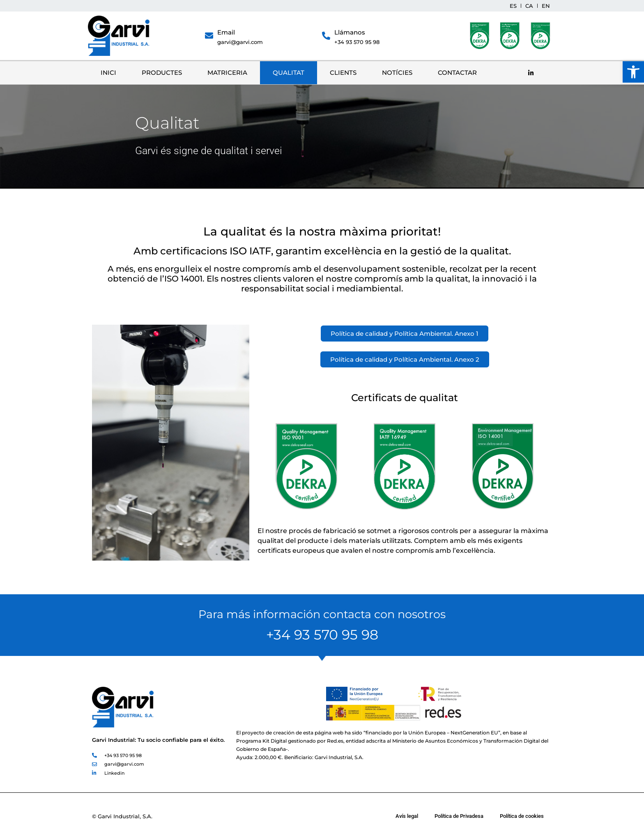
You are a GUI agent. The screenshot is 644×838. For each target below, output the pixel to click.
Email (226, 32)
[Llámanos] (326, 36)
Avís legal (407, 816)
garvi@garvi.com (240, 42)
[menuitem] (513, 6)
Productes (162, 73)
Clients (343, 73)
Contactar (457, 73)
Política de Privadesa (459, 816)
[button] (633, 72)
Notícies (397, 73)
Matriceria (227, 73)
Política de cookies (522, 816)
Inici (108, 73)
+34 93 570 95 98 (357, 42)
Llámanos (350, 32)
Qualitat (289, 73)
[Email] (209, 36)
